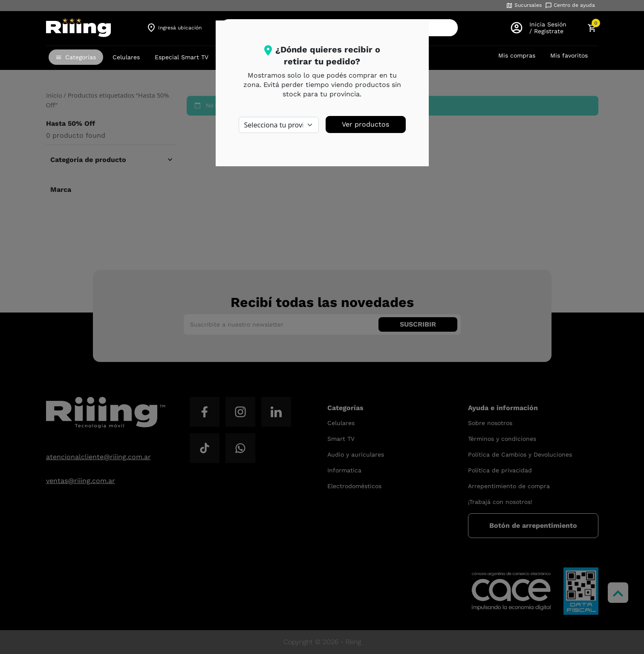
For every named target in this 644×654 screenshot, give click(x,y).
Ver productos (365, 124)
